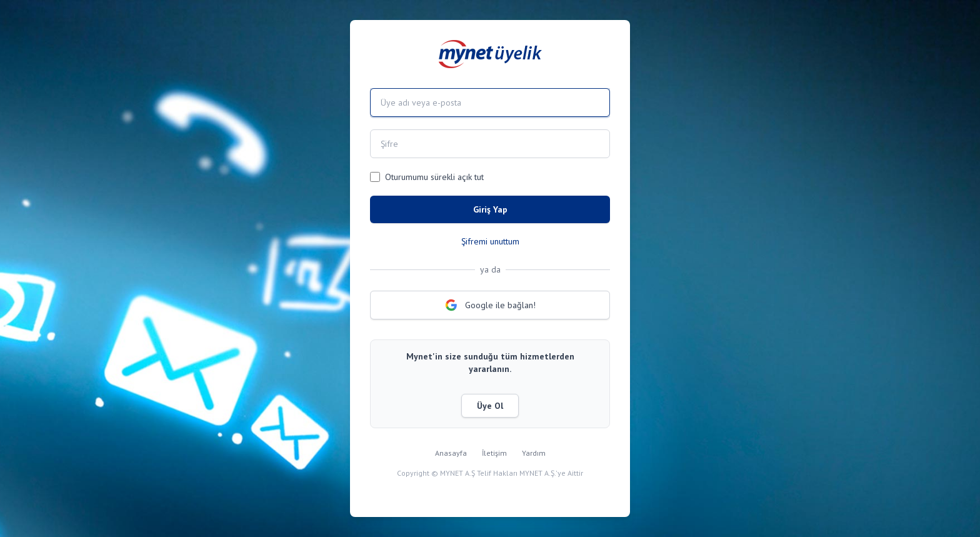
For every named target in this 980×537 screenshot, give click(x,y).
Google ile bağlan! (490, 305)
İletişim (494, 453)
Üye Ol (490, 406)
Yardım (534, 453)
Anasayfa (451, 453)
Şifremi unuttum (490, 241)
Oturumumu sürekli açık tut (434, 177)
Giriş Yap (490, 209)
